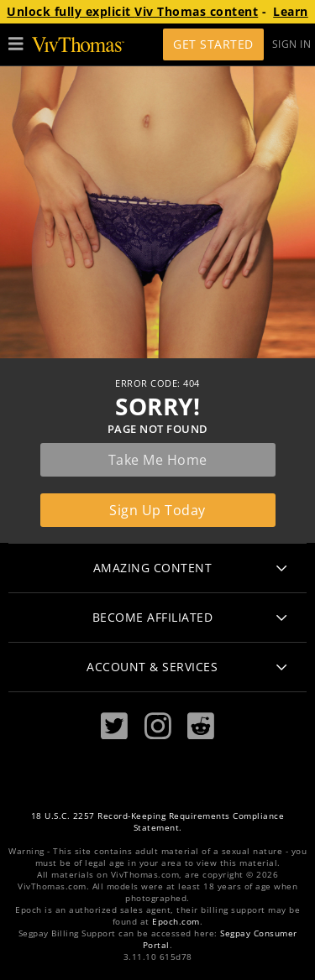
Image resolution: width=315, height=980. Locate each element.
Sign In (292, 44)
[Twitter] (114, 726)
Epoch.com (176, 922)
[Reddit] (201, 726)
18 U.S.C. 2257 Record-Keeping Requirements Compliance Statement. (158, 822)
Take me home (158, 460)
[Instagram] (158, 726)
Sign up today (157, 510)
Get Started (213, 44)
